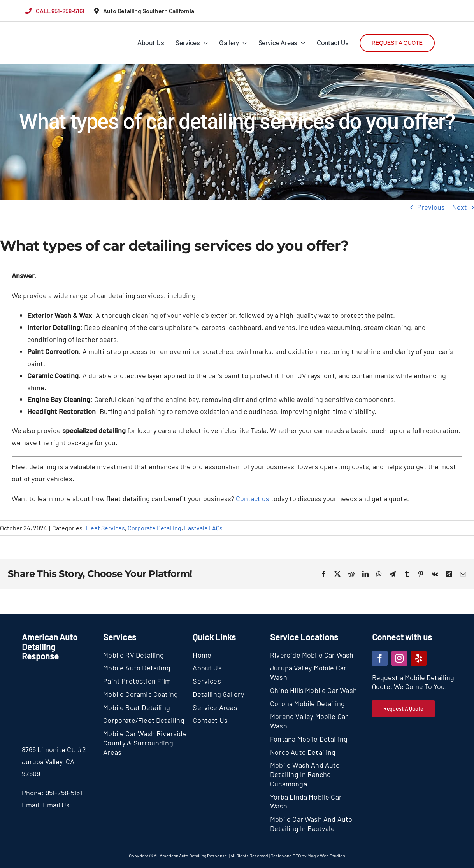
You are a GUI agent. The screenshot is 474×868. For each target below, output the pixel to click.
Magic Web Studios (326, 856)
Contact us (253, 498)
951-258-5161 (64, 793)
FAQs (186, 150)
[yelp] (419, 658)
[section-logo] (40, 27)
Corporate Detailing (154, 528)
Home (168, 150)
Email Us (56, 805)
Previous (431, 207)
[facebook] (380, 658)
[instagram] (399, 658)
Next (460, 207)
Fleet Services (105, 528)
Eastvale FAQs (203, 528)
